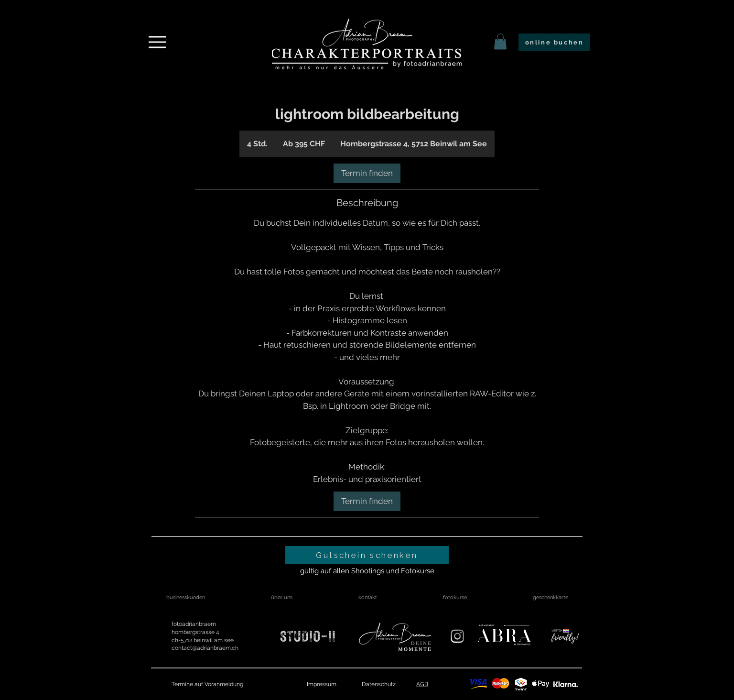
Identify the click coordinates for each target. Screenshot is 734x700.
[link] (500, 41)
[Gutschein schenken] (367, 555)
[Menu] (157, 42)
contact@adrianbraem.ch (205, 648)
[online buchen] (554, 42)
